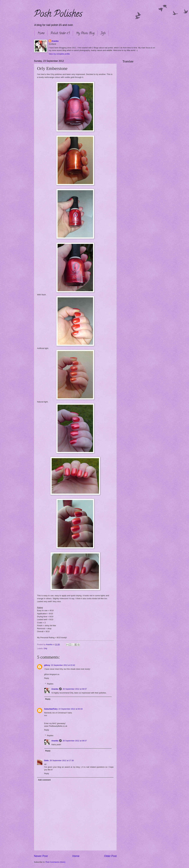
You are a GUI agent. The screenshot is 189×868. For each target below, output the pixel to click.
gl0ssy (47, 665)
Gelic (47, 760)
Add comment (44, 780)
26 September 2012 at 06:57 (75, 689)
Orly (45, 648)
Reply (47, 678)
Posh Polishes (58, 15)
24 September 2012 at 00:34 (71, 709)
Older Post (110, 856)
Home (41, 33)
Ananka (55, 41)
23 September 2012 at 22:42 (63, 665)
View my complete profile (59, 54)
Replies (50, 684)
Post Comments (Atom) (56, 862)
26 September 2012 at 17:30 (62, 760)
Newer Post (41, 856)
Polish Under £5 (60, 33)
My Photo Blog (85, 33)
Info (103, 33)
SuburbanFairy (51, 709)
